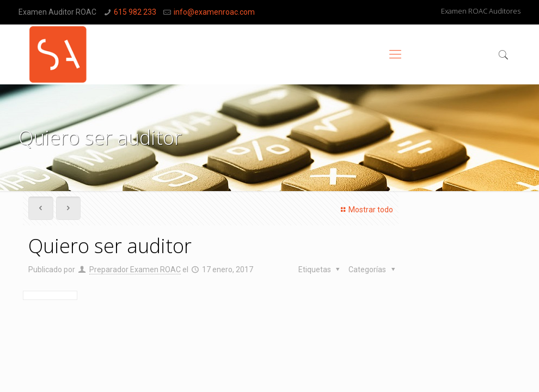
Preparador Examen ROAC (135, 269)
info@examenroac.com (214, 12)
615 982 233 (135, 12)
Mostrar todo (365, 210)
